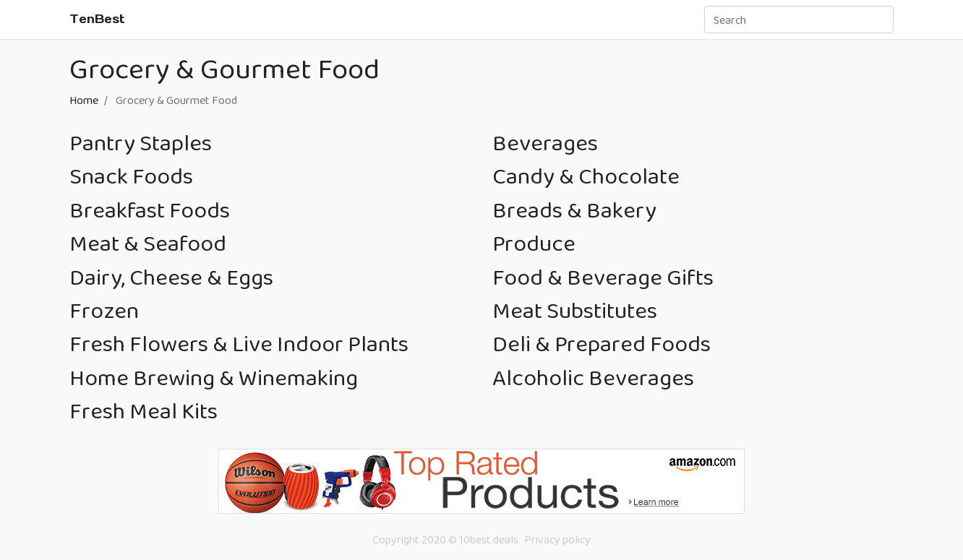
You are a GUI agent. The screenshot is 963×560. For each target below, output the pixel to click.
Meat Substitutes (575, 310)
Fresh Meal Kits (144, 411)
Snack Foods (131, 176)
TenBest (97, 19)
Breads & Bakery (574, 210)
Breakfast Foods (150, 210)
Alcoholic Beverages (593, 378)
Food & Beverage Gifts (603, 277)
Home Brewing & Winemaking (214, 378)
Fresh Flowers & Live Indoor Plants (239, 344)
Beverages (545, 143)
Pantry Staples (141, 143)
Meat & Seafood (148, 243)
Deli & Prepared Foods (602, 344)
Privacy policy (557, 539)
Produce (534, 243)
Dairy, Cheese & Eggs (171, 277)
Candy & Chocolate (586, 176)
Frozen (104, 310)
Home (84, 100)
